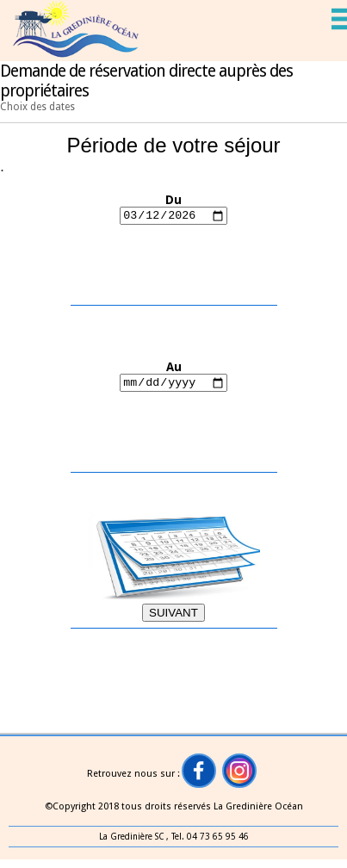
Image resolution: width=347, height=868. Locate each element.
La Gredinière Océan (258, 806)
